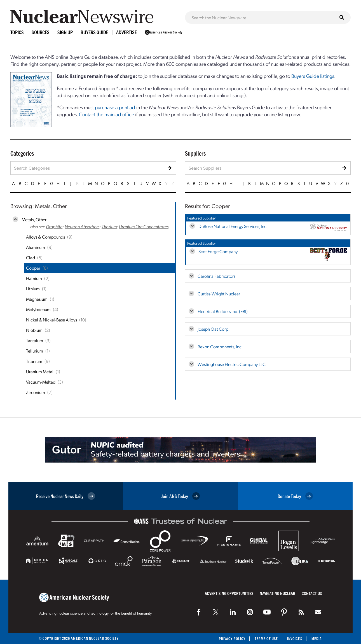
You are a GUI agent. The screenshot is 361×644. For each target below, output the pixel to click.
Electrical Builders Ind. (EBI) (223, 311)
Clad (31, 257)
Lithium (33, 289)
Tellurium (35, 351)
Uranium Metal (40, 371)
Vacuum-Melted (41, 382)
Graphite (54, 226)
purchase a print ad (115, 107)
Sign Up (65, 32)
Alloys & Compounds (45, 237)
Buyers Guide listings (313, 76)
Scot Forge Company (218, 251)
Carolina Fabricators (216, 276)
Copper (33, 268)
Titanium (34, 361)
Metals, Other (34, 219)
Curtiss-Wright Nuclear (219, 294)
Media (317, 639)
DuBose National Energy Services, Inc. (233, 226)
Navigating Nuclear (277, 593)
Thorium (109, 226)
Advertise (126, 32)
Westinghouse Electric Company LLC (232, 364)
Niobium (34, 330)
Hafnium (34, 278)
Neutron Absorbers (82, 226)
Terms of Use (266, 639)
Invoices (295, 639)
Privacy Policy (232, 639)
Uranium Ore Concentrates (144, 226)
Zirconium (36, 392)
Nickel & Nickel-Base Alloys (51, 320)
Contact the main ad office (106, 114)
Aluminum (36, 247)
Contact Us (312, 593)
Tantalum (35, 340)
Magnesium (37, 299)
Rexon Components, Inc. (220, 347)
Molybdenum (38, 309)
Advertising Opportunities (229, 593)
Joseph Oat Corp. (214, 329)
